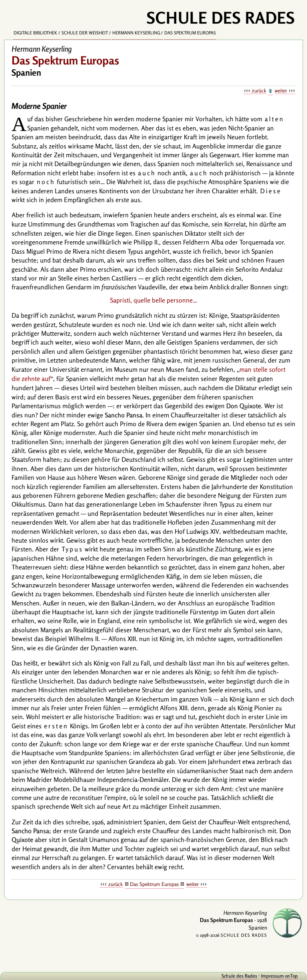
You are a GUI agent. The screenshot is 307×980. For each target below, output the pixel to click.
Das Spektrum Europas (190, 33)
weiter (281, 90)
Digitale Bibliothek (35, 33)
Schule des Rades (239, 976)
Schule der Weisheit (85, 33)
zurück (259, 90)
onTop (291, 976)
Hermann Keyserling (136, 33)
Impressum (272, 976)
